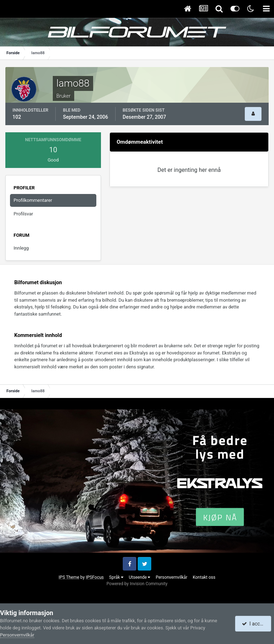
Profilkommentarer (33, 200)
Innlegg (21, 248)
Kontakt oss (204, 577)
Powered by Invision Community (137, 584)
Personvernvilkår (171, 577)
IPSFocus (95, 577)
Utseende (139, 577)
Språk (116, 577)
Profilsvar (23, 214)
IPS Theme (69, 577)
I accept (254, 624)
